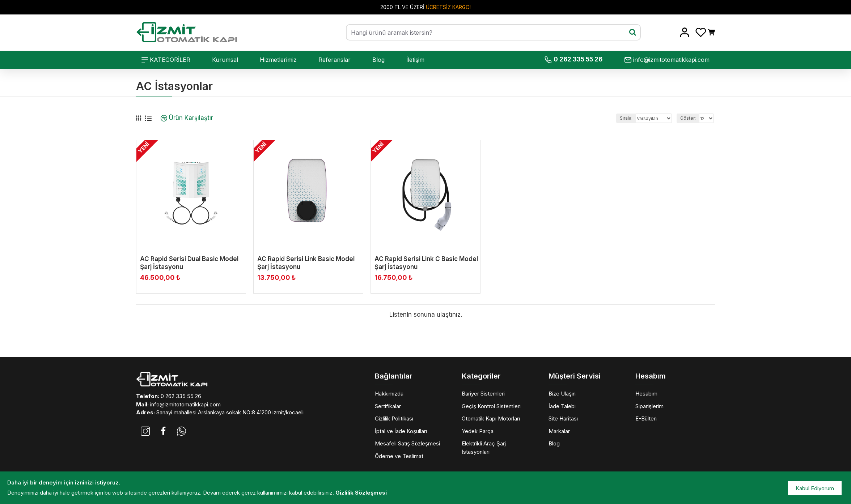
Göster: (688, 118)
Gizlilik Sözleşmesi (361, 493)
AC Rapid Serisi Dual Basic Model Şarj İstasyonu (189, 263)
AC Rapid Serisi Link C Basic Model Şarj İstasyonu (426, 263)
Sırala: (613, 118)
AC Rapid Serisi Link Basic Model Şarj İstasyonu (306, 263)
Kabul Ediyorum (815, 488)
